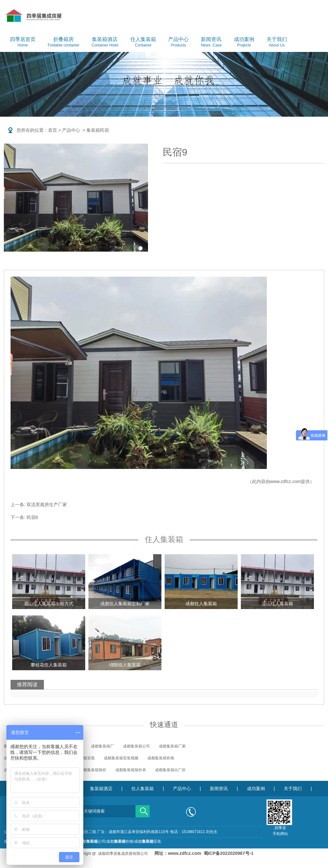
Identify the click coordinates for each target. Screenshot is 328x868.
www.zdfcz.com (285, 481)
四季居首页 (23, 42)
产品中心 (178, 42)
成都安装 (148, 841)
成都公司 (85, 841)
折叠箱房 (64, 42)
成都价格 (120, 841)
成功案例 (244, 42)
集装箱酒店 (105, 42)
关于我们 (277, 42)
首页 (53, 130)
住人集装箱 (143, 42)
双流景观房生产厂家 (47, 505)
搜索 (143, 809)
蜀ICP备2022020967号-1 (229, 853)
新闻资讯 (211, 42)
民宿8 (32, 517)
